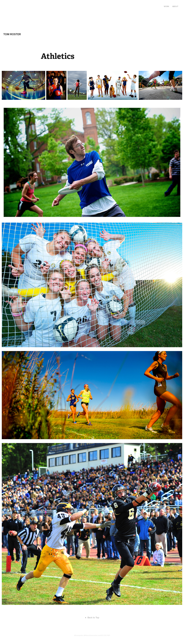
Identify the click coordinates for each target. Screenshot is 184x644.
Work (166, 6)
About (175, 6)
